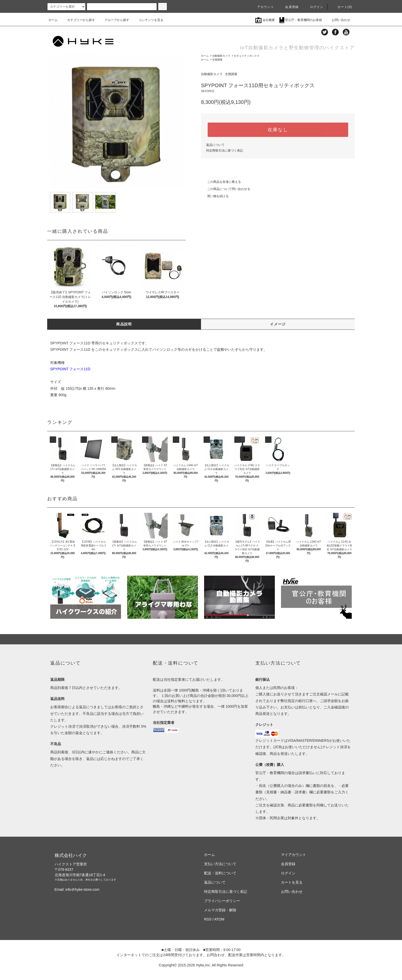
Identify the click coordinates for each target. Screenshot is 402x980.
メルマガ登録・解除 (220, 910)
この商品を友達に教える (221, 182)
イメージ (278, 324)
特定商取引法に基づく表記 (225, 151)
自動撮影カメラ (221, 56)
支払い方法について (220, 864)
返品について (215, 145)
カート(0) (342, 7)
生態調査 (217, 60)
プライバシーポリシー (222, 901)
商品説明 (124, 324)
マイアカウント (294, 855)
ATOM (219, 919)
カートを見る (292, 882)
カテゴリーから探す (78, 20)
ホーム (53, 20)
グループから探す (114, 20)
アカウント (263, 7)
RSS (208, 919)
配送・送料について (220, 873)
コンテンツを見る (148, 20)
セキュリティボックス (247, 56)
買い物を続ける (215, 196)
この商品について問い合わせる (226, 189)
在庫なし (278, 130)
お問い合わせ (338, 20)
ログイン (314, 7)
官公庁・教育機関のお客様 (301, 20)
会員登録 (289, 7)
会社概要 (265, 20)
